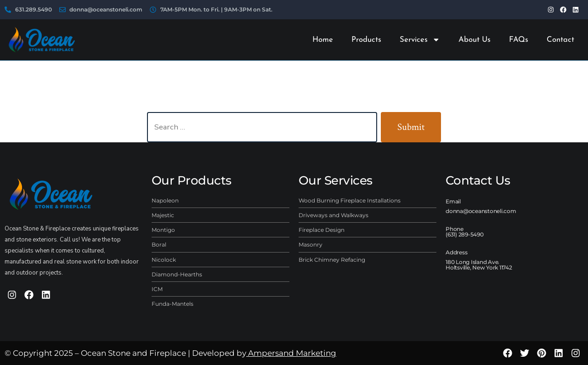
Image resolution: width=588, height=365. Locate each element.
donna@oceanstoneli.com (481, 211)
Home (323, 40)
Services (420, 40)
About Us (475, 40)
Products (366, 40)
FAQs (519, 40)
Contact (560, 40)
